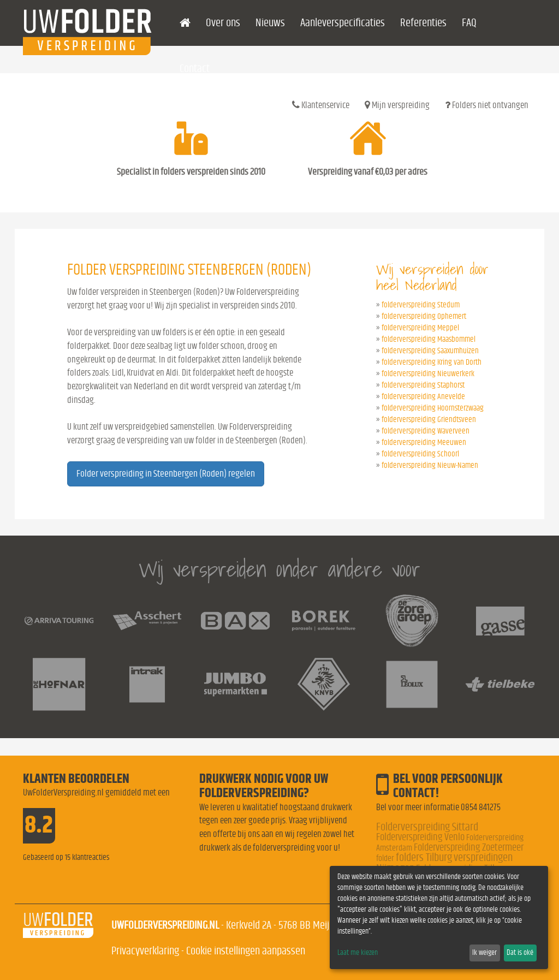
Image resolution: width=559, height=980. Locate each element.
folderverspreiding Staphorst (423, 385)
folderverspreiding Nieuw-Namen (430, 465)
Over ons (223, 23)
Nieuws (270, 23)
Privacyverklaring (145, 951)
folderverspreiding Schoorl (420, 454)
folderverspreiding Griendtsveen (429, 420)
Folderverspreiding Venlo (420, 837)
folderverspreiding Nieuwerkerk (428, 374)
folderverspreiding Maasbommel (429, 339)
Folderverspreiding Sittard (427, 827)
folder (385, 858)
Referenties (423, 23)
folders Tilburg (424, 857)
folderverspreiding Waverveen (426, 431)
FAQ (469, 23)
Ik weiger (484, 953)
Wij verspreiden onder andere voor (279, 569)
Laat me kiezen (358, 953)
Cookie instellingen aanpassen (246, 951)
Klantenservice (321, 105)
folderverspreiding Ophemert (424, 316)
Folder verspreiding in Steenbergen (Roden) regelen (166, 474)
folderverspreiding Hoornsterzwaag (433, 408)
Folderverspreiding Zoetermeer (469, 848)
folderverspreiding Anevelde (423, 397)
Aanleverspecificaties (343, 23)
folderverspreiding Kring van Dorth (432, 362)
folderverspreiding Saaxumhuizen (430, 351)
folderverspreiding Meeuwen (424, 443)
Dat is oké (520, 953)
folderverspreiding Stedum (421, 305)
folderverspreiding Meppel (420, 328)
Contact (195, 69)
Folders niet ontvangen (487, 105)
